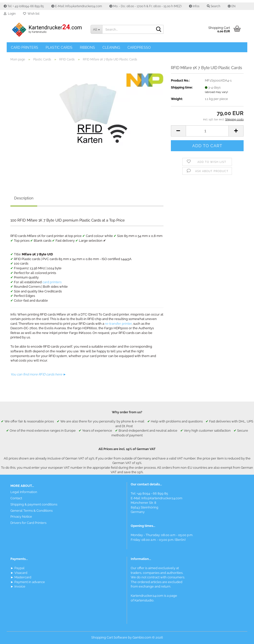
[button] (232, 6)
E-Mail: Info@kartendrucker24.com (77, 6)
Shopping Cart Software (109, 637)
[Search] (159, 30)
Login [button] (10, 14)
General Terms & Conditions (32, 511)
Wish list (31, 14)
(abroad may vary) (216, 92)
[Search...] (96, 29)
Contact (16, 498)
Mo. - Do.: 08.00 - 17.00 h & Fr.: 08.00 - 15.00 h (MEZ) (145, 6)
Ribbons (87, 47)
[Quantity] (207, 131)
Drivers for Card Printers (28, 523)
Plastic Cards (59, 47)
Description (24, 198)
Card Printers (25, 47)
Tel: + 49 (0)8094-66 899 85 (24, 6)
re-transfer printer (118, 324)
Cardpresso (139, 47)
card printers (52, 282)
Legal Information (24, 492)
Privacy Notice (21, 517)
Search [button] (214, 6)
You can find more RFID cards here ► (38, 374)
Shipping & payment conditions (34, 504)
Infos (194, 6)
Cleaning (111, 47)
